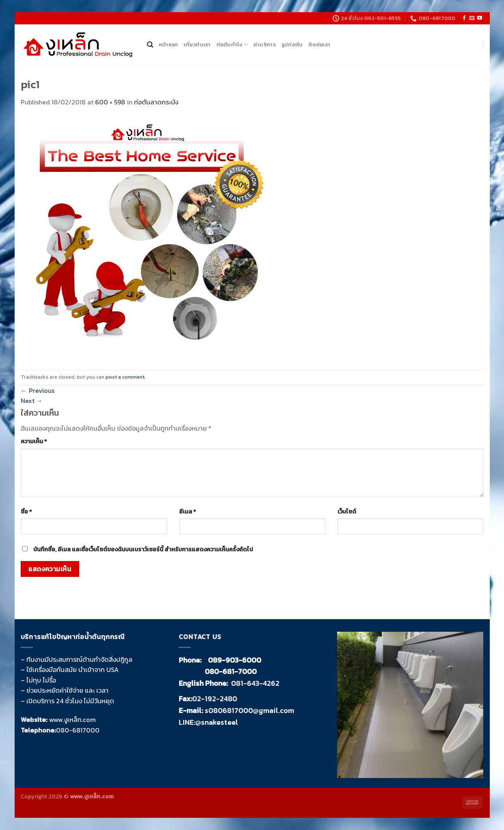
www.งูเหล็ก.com (72, 719)
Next (32, 401)
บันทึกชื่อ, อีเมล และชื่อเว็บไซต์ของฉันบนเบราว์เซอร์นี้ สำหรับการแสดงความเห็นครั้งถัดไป (143, 549)
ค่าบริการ (265, 44)
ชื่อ (26, 511)
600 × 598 (110, 102)
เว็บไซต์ (347, 511)
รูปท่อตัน (292, 44)
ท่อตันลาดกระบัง (156, 102)
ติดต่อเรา (319, 44)
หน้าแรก (169, 44)
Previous (38, 390)
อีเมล (187, 511)
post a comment (125, 377)
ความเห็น (34, 441)
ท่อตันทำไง (232, 45)
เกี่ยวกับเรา (197, 44)
